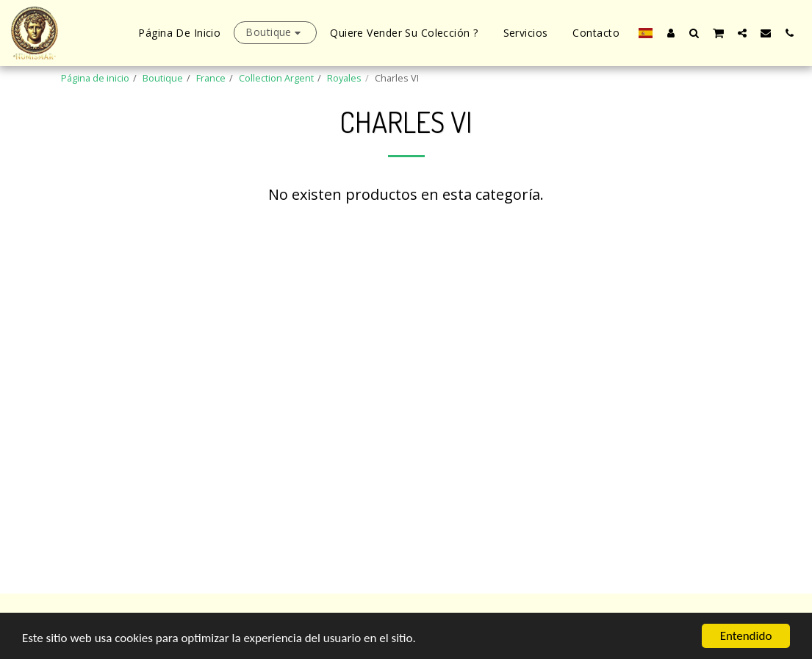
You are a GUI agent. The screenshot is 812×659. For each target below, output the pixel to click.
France (211, 78)
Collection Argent (276, 78)
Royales (344, 78)
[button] (694, 33)
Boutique (163, 78)
